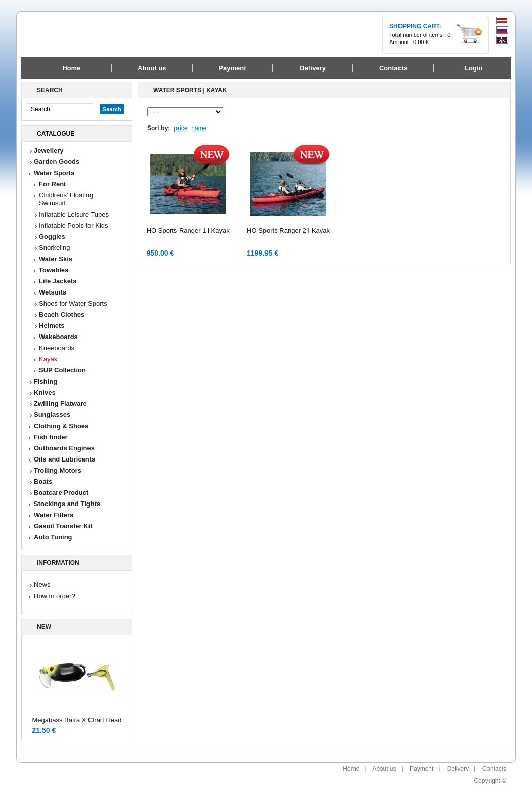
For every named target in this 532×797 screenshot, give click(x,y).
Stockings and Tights (67, 504)
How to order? (55, 596)
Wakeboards (58, 337)
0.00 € (421, 42)
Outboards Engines (64, 448)
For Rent (52, 184)
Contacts (494, 769)
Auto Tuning (53, 537)
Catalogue (56, 134)
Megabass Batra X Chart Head (77, 720)
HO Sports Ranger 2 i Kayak (288, 230)
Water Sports (54, 173)
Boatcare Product (61, 493)
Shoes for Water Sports (73, 303)
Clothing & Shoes (61, 426)
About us (384, 769)
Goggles (52, 237)
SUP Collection (62, 370)
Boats (43, 481)
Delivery (458, 769)
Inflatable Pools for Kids (74, 225)
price (181, 128)
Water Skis (56, 259)
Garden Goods (57, 162)
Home (71, 68)
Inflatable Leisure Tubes (74, 214)
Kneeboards (57, 348)
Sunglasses (52, 415)
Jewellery (49, 151)
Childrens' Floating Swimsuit (66, 199)
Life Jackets (58, 281)
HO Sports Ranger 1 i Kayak (188, 230)
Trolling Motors (58, 470)
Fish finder (51, 437)
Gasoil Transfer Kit (63, 526)
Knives (45, 392)
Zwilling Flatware (60, 404)
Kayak (48, 359)
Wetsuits (53, 292)
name (199, 128)
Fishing (46, 381)
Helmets (52, 326)
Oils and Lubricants (64, 459)
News (42, 585)
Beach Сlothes (62, 314)
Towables (54, 270)
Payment (422, 769)
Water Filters (54, 515)
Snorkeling (54, 248)
